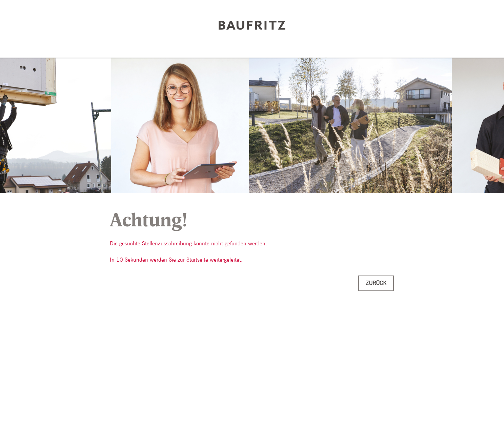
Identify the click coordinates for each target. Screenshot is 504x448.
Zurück (376, 283)
